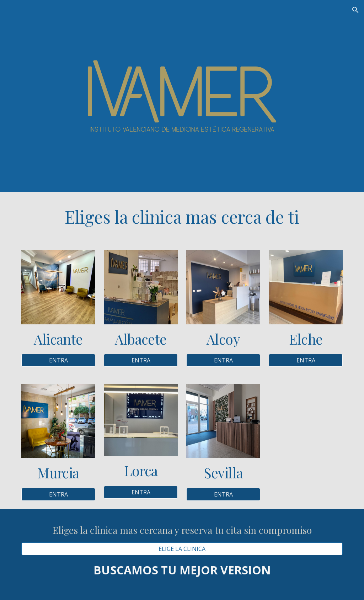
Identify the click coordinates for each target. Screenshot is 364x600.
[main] (182, 217)
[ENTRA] (58, 360)
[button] (355, 10)
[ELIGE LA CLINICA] (182, 549)
